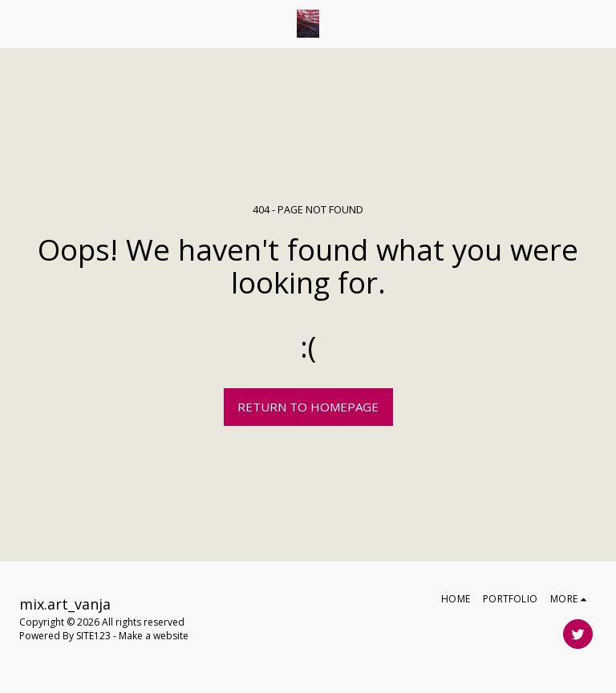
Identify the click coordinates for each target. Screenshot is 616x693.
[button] (18, 23)
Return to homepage (308, 407)
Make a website (154, 636)
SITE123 (93, 636)
